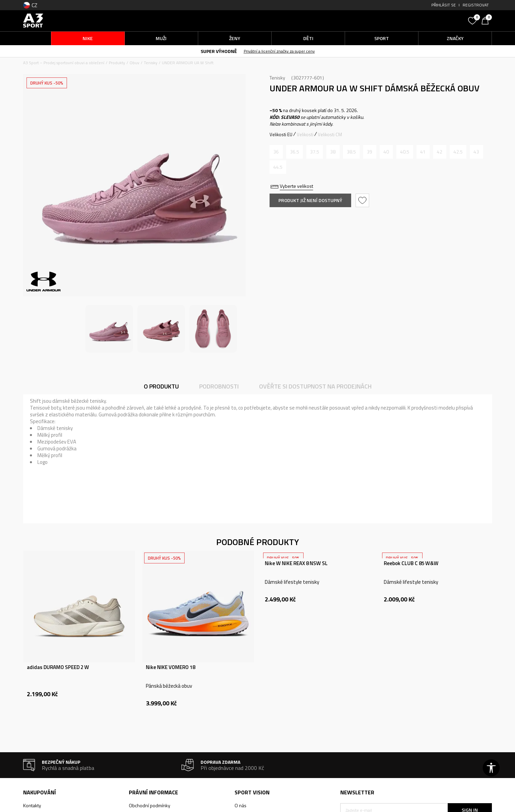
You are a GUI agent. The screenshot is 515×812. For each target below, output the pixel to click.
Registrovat (476, 5)
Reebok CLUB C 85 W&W (411, 563)
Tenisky (151, 63)
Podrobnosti (219, 386)
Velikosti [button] (305, 134)
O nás (241, 805)
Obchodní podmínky (150, 805)
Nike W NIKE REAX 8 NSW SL (296, 563)
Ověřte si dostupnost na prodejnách (315, 386)
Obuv (134, 63)
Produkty (117, 63)
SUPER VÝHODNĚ (219, 51)
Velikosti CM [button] (330, 134)
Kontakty (32, 805)
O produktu (161, 386)
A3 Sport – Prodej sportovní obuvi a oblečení (64, 63)
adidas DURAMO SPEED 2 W (58, 667)
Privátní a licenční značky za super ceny (279, 51)
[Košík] (487, 20)
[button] (414, 21)
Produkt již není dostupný (310, 200)
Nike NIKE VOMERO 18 (170, 667)
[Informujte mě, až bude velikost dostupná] (276, 152)
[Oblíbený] (473, 20)
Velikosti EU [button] (281, 134)
